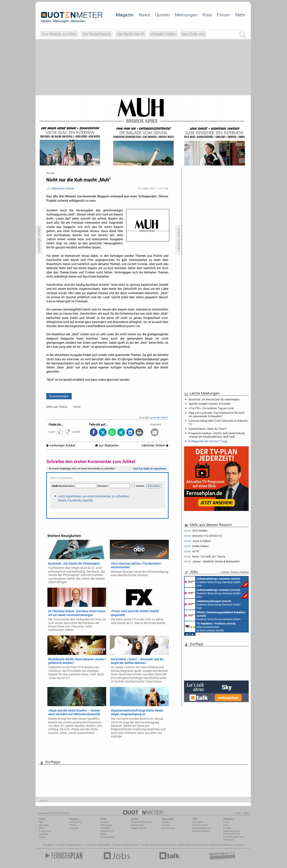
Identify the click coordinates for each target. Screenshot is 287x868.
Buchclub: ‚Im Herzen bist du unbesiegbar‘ (214, 399)
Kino (207, 15)
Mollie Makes (196, 546)
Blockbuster (156, 845)
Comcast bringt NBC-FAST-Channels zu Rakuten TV (218, 422)
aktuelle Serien (184, 845)
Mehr (240, 15)
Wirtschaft (105, 828)
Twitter (42, 837)
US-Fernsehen (107, 837)
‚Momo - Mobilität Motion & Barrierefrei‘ (212, 561)
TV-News (105, 822)
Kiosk (77, 407)
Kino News (48, 845)
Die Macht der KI (131, 34)
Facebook (44, 834)
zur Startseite (107, 445)
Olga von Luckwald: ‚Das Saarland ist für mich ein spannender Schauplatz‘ (217, 414)
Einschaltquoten (130, 845)
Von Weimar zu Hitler (59, 34)
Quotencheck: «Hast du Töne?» (208, 429)
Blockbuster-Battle (201, 831)
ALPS (192, 551)
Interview (74, 828)
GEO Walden (196, 531)
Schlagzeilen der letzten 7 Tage (208, 441)
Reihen (73, 825)
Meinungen (186, 15)
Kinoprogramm (200, 845)
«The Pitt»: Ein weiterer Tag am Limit (211, 408)
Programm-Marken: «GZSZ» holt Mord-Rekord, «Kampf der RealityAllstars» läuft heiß (217, 435)
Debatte (165, 822)
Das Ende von (193, 34)
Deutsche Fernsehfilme (220, 845)
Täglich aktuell (138, 828)
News (144, 15)
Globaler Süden (163, 34)
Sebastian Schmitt (63, 188)
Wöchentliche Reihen (141, 822)
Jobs (226, 825)
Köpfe (103, 834)
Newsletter (44, 825)
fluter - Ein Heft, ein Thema (205, 557)
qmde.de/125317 (159, 418)
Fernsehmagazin (74, 845)
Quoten (162, 15)
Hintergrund (75, 822)
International (107, 831)
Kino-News (198, 822)
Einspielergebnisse (202, 828)
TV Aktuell (60, 845)
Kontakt (227, 828)
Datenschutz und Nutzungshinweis (232, 832)
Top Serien (238, 845)
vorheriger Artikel (61, 445)
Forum (223, 15)
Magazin (125, 15)
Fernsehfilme (169, 845)
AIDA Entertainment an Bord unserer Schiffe (210, 627)
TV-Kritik (166, 825)
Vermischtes (106, 825)
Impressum (229, 840)
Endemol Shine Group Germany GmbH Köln (216, 582)
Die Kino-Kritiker (200, 825)
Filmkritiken (90, 845)
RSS (41, 822)
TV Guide (144, 845)
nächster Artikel (155, 445)
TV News (116, 845)
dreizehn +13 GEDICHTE (203, 536)
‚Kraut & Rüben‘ (198, 541)
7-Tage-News (45, 831)
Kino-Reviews (168, 828)
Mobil (42, 828)
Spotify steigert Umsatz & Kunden (210, 404)
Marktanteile (137, 825)
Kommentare (59, 396)
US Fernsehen (104, 845)
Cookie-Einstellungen (234, 837)
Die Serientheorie (97, 34)
